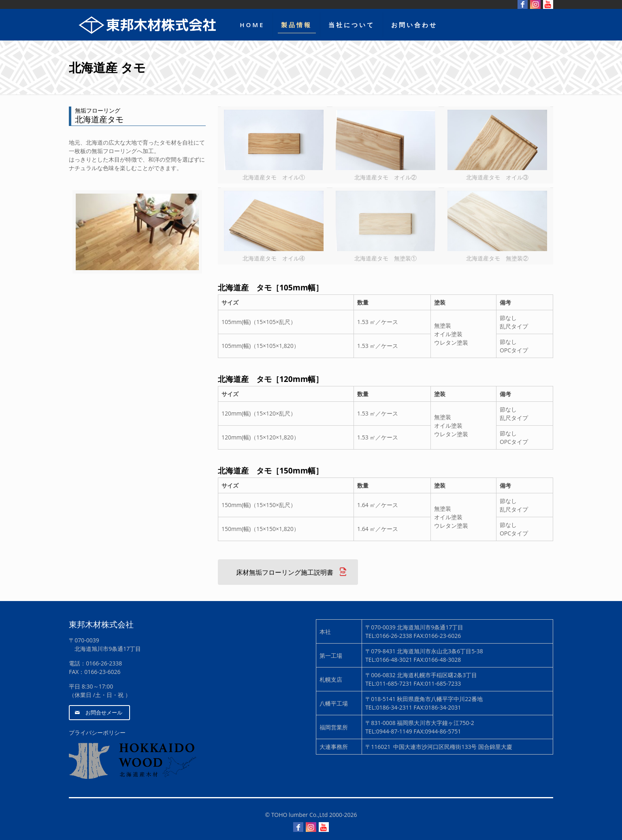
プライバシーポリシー (97, 732)
